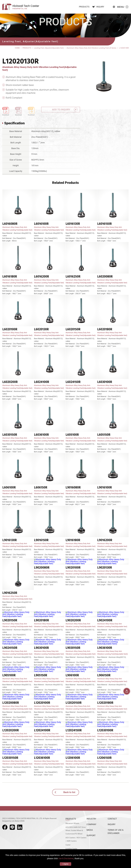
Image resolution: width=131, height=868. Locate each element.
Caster (68, 845)
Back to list (69, 792)
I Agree (65, 864)
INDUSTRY (91, 819)
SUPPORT (91, 835)
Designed (6, 821)
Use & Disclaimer (66, 858)
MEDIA (90, 830)
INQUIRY (112, 824)
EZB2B (22, 821)
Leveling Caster (71, 849)
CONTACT (112, 819)
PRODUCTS (71, 819)
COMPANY (91, 824)
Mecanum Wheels (72, 823)
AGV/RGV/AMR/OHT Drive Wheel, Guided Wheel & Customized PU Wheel (76, 831)
